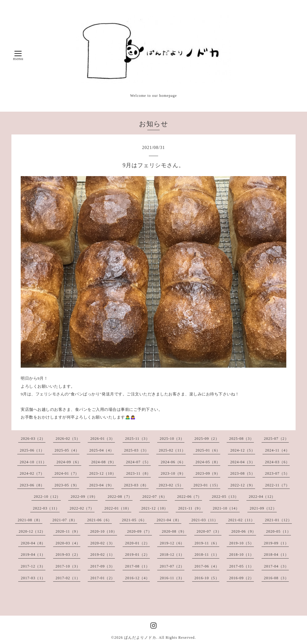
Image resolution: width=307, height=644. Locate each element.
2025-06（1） (32, 450)
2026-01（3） (103, 439)
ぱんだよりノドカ (140, 638)
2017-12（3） (33, 566)
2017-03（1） (33, 578)
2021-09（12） (263, 508)
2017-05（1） (242, 566)
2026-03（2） (33, 439)
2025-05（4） (67, 450)
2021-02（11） (242, 520)
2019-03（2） (68, 555)
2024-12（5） (243, 450)
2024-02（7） (32, 473)
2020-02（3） (103, 543)
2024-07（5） (138, 462)
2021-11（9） (191, 508)
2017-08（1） (137, 566)
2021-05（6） (134, 520)
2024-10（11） (33, 462)
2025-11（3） (137, 439)
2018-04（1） (276, 555)
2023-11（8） (138, 473)
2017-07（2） (172, 566)
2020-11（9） (68, 531)
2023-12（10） (103, 473)
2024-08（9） (104, 462)
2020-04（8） (33, 543)
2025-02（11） (172, 450)
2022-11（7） (277, 485)
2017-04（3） (276, 566)
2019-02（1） (103, 555)
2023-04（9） (102, 485)
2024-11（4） (277, 450)
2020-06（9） (244, 531)
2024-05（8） (208, 462)
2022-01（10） (118, 508)
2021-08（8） (30, 520)
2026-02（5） (68, 439)
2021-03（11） (205, 520)
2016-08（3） (276, 578)
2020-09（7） (140, 531)
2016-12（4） (137, 578)
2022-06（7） (190, 497)
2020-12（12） (32, 531)
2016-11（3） (172, 578)
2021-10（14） (226, 508)
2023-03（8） (136, 485)
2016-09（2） (242, 578)
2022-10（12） (47, 497)
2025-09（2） (207, 439)
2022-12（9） (243, 485)
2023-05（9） (67, 485)
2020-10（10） (104, 531)
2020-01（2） (137, 543)
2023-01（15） (207, 485)
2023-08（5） (243, 473)
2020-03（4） (68, 543)
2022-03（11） (46, 508)
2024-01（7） (67, 473)
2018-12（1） (172, 555)
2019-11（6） (207, 543)
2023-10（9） (173, 473)
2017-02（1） (68, 578)
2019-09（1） (276, 543)
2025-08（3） (242, 439)
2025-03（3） (137, 450)
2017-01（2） (103, 578)
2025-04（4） (102, 450)
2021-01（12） (278, 520)
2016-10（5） (207, 578)
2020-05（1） (279, 531)
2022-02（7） (82, 508)
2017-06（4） (207, 566)
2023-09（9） (208, 473)
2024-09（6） (69, 462)
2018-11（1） (207, 555)
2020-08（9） (174, 531)
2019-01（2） (137, 555)
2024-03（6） (277, 462)
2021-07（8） (65, 520)
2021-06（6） (99, 520)
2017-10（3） (68, 566)
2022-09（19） (84, 497)
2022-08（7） (120, 497)
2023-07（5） (277, 473)
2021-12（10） (155, 508)
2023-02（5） (171, 485)
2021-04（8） (169, 520)
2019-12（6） (172, 543)
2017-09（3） (103, 566)
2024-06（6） (173, 462)
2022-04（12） (262, 497)
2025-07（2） (276, 439)
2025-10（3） (172, 439)
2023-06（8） (32, 485)
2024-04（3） (243, 462)
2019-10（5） (242, 543)
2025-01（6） (208, 450)
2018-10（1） (242, 555)
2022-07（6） (155, 497)
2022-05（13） (225, 497)
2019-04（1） (33, 555)
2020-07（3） (209, 531)
